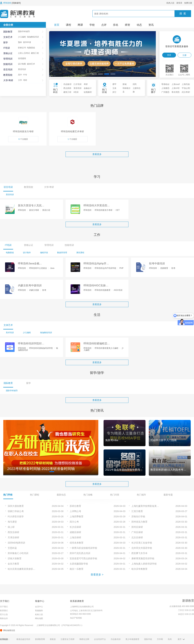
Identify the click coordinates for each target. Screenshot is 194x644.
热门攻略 (88, 495)
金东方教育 (13, 564)
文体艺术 (8, 37)
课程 (68, 25)
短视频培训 (88, 92)
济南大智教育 (15, 558)
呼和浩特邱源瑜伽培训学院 (41, 348)
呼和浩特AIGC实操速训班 (96, 286)
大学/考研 (8, 80)
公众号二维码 (184, 75)
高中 (20, 75)
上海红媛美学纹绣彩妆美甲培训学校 (150, 506)
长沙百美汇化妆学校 (142, 543)
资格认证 (8, 53)
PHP (121, 268)
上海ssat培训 (176, 84)
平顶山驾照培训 (186, 88)
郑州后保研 (137, 527)
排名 (116, 25)
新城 (125, 84)
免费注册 (188, 3)
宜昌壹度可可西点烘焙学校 (83, 558)
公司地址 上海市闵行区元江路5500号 (86, 611)
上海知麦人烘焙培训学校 (144, 564)
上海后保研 (75, 537)
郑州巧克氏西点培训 (80, 553)
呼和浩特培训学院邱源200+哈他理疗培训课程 (31, 344)
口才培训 (78, 84)
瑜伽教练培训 (33, 37)
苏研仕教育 (75, 506)
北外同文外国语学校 (142, 548)
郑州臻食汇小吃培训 (18, 553)
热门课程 (35, 495)
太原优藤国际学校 (79, 564)
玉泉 (114, 88)
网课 (80, 25)
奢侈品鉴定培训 (23, 639)
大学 (20, 80)
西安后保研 (13, 532)
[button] (94, 74)
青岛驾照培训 (176, 92)
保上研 (11, 527)
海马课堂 (12, 522)
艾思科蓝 (12, 548)
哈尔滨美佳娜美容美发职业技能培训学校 (26, 569)
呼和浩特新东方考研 (104, 210)
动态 (139, 25)
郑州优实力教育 (139, 522)
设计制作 (27, 253)
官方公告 (4, 614)
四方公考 (74, 522)
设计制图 (22, 64)
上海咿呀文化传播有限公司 (82, 607)
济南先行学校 (138, 516)
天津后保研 (13, 537)
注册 (184, 55)
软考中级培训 (157, 263)
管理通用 (22, 59)
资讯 (151, 25)
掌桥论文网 (84, 639)
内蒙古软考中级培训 (30, 285)
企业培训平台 (100, 639)
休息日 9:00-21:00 (186, 614)
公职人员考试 (24, 53)
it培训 (76, 92)
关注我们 (169, 75)
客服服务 (39, 611)
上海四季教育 (77, 516)
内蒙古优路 (34, 290)
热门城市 (141, 495)
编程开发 (44, 253)
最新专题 (168, 495)
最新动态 (61, 495)
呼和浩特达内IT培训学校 (105, 268)
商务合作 (4, 618)
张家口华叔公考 (16, 511)
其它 (114, 92)
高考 (170, 639)
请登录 (179, 3)
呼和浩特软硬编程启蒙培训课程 (97, 344)
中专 (25, 75)
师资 (127, 25)
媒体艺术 (31, 64)
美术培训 (10, 333)
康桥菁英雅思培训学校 (143, 558)
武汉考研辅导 (186, 92)
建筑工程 (35, 53)
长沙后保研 (75, 527)
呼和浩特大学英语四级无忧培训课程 (97, 206)
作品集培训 (68, 84)
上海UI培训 (176, 88)
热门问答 (115, 495)
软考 (173, 268)
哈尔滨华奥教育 (139, 569)
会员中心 (39, 607)
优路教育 (164, 268)
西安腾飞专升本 (139, 553)
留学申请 (27, 42)
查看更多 (97, 154)
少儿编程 (22, 37)
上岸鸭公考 (75, 511)
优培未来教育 (77, 543)
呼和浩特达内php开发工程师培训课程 (96, 264)
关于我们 (4, 607)
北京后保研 (137, 537)
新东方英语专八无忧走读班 (31, 206)
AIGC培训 (118, 290)
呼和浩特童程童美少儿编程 (107, 348)
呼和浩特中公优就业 (38, 268)
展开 (180, 639)
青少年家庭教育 (132, 639)
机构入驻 (170, 3)
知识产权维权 (76, 618)
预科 (20, 42)
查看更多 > (97, 575)
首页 (57, 25)
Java (52, 268)
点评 (104, 25)
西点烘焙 (67, 88)
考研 (25, 80)
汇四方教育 (137, 511)
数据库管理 (62, 253)
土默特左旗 (137, 89)
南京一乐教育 (77, 569)
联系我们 (4, 611)
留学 (6, 42)
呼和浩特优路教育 (103, 290)
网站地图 (39, 618)
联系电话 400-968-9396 (80, 614)
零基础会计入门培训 (165, 84)
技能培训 (8, 64)
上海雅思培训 (165, 88)
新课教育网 (40, 639)
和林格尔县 (126, 89)
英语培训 (22, 69)
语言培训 (8, 69)
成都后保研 (75, 532)
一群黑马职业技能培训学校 (83, 548)
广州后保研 (137, 532)
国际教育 (8, 32)
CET (118, 210)
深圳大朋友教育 (16, 506)
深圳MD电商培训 (16, 543)
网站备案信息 (9, 630)
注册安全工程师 (68, 639)
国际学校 (148, 639)
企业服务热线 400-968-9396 (182, 606)
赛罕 (114, 84)
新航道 (53, 639)
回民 (135, 84)
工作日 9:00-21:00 (186, 610)
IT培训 (7, 48)
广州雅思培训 (165, 92)
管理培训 (8, 59)
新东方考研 (34, 210)
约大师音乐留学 (16, 516)
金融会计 (88, 88)
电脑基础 (31, 48)
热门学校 (8, 495)
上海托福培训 (186, 84)
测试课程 (80, 253)
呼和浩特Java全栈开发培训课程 (30, 264)
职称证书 (22, 48)
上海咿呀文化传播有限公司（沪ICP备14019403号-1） (60, 625)
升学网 (160, 639)
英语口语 (46, 210)
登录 (169, 55)
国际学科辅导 (24, 31)
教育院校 (8, 75)
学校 (92, 25)
